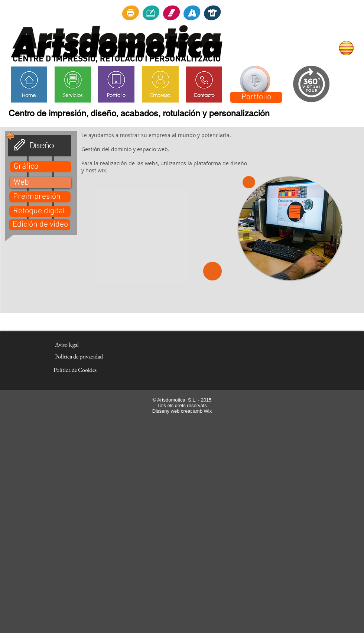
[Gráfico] (41, 167)
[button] (41, 183)
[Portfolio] (256, 97)
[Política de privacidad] (79, 357)
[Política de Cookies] (75, 370)
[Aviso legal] (67, 345)
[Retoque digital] (40, 211)
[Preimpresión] (40, 197)
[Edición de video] (40, 225)
